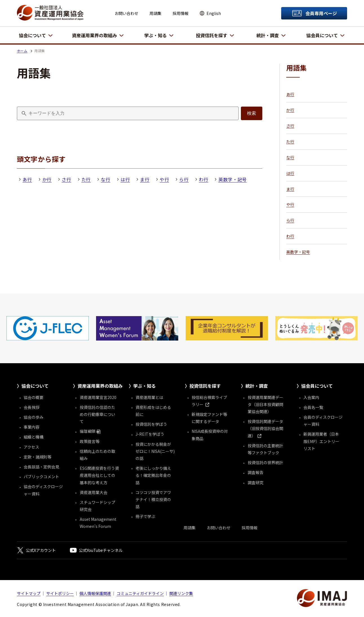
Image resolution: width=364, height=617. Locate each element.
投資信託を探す (212, 35)
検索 (252, 113)
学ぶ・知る (156, 35)
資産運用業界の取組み (94, 35)
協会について (32, 35)
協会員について (322, 35)
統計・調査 (268, 35)
